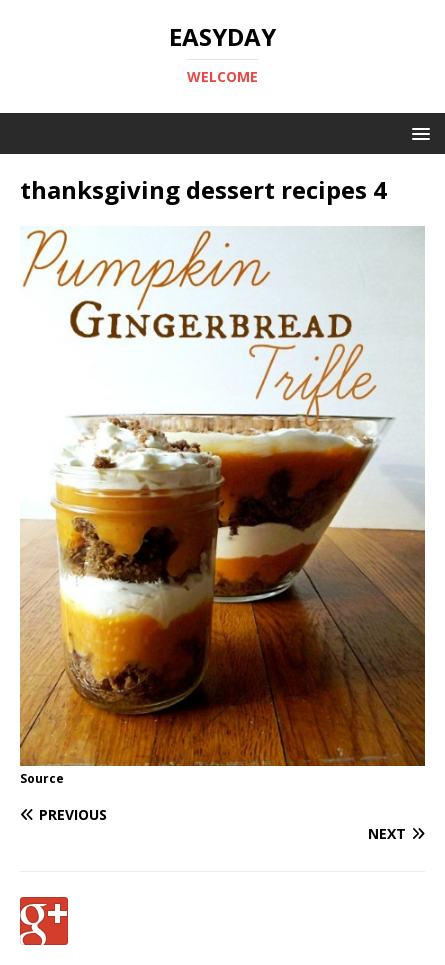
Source (42, 778)
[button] (417, 132)
